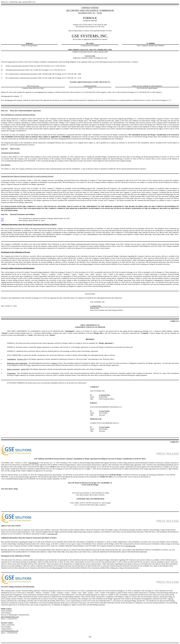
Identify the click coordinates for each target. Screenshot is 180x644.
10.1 (2, 218)
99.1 (2, 220)
